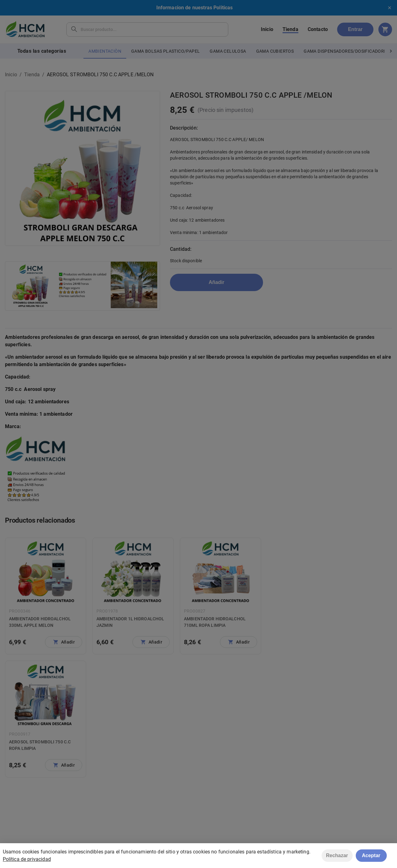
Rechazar (337, 857)
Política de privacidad (27, 861)
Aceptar (371, 857)
